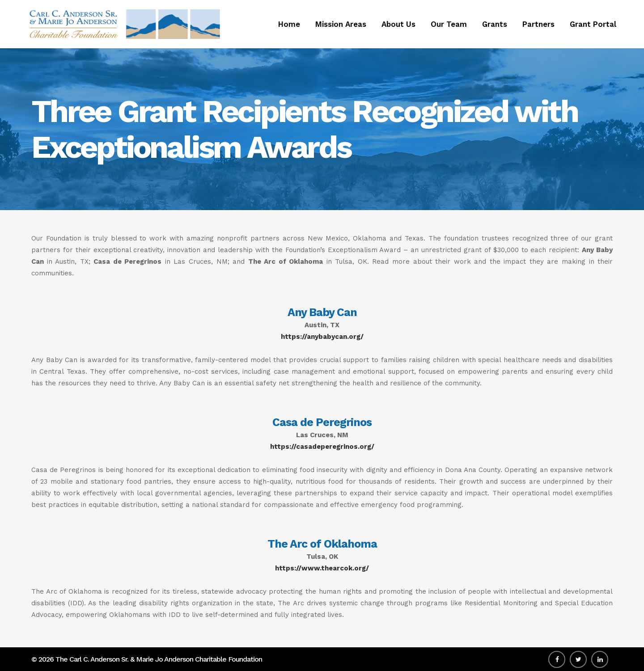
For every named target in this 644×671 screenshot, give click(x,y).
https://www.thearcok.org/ (322, 568)
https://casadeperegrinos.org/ (322, 447)
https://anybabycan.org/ (322, 337)
